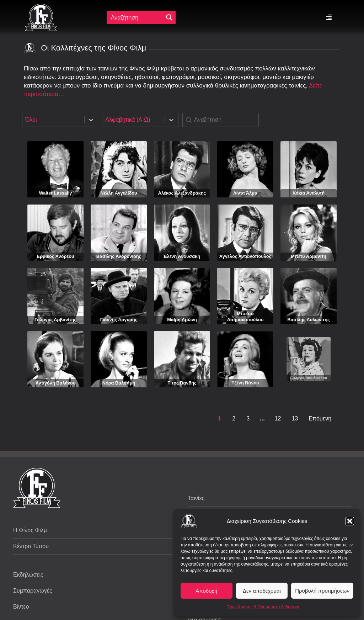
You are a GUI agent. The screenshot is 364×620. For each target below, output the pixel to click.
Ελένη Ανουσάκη (182, 256)
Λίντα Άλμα (245, 193)
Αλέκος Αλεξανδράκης (182, 193)
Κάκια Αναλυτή (309, 193)
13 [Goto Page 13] (295, 418)
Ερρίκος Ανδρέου (56, 256)
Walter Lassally (56, 193)
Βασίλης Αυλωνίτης (309, 302)
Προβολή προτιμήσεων (322, 591)
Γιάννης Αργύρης (119, 314)
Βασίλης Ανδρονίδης (119, 256)
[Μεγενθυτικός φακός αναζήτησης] (169, 17)
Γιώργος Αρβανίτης (55, 315)
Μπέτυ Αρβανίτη (309, 256)
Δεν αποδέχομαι (262, 591)
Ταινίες (196, 498)
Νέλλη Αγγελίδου (119, 193)
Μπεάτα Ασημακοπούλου (245, 305)
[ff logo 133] (41, 7)
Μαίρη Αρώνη (182, 312)
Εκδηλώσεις (28, 575)
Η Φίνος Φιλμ (30, 530)
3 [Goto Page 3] (248, 418)
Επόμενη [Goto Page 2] (320, 418)
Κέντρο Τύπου (31, 546)
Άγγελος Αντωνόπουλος (245, 256)
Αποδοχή (206, 591)
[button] (350, 521)
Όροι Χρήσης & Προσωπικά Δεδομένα (263, 607)
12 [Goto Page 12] (278, 418)
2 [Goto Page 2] (234, 418)
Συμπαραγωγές (33, 591)
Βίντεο (21, 607)
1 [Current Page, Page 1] (220, 418)
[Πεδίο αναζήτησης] (136, 17)
